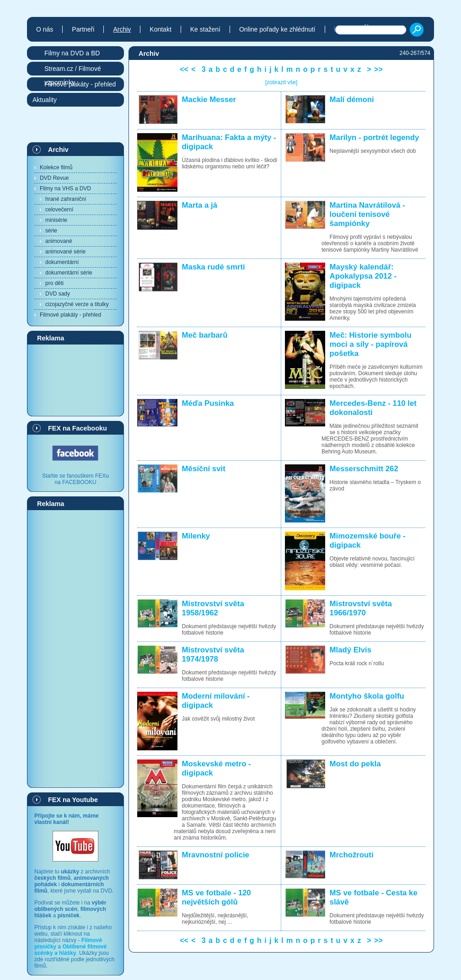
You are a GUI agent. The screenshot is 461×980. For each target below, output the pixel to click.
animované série (65, 252)
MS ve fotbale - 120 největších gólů (217, 897)
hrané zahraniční (66, 199)
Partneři (83, 29)
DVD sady (58, 294)
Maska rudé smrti (214, 267)
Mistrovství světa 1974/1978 (213, 654)
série (51, 231)
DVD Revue (54, 178)
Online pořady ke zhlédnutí (277, 29)
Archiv (58, 150)
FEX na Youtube (73, 800)
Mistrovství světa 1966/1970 (361, 608)
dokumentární (62, 262)
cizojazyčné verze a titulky (77, 304)
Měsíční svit (204, 469)
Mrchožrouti (352, 855)
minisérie (56, 220)
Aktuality (45, 100)
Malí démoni (352, 100)
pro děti (54, 283)
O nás (45, 29)
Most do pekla (355, 764)
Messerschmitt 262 (364, 469)
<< (184, 69)
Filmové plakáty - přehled (70, 315)
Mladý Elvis (351, 650)
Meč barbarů (205, 335)
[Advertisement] (75, 380)
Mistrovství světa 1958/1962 (213, 608)
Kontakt (160, 29)
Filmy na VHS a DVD (65, 188)
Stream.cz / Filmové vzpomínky (73, 70)
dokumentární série (69, 273)
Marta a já (200, 205)
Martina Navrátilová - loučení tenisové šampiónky (367, 214)
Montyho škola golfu (367, 696)
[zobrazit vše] (281, 82)
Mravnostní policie (216, 855)
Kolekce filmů (56, 167)
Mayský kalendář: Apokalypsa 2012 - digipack (363, 276)
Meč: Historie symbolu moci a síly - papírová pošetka (371, 344)
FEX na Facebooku (78, 428)
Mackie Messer (209, 100)
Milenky (196, 536)
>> (378, 69)
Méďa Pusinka (208, 403)
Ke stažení (205, 29)
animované (59, 241)
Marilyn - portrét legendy (375, 137)
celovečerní (59, 210)
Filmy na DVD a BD (72, 53)
